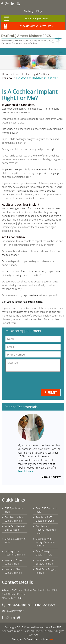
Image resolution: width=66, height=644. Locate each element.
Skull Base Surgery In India (46, 571)
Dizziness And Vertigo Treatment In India (46, 542)
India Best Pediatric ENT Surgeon (15, 528)
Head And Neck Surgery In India (13, 571)
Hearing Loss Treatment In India (15, 553)
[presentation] (24, 380)
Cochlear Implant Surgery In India (14, 519)
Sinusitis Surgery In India (15, 540)
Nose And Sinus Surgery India (13, 562)
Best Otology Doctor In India (44, 553)
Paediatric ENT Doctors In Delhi (45, 519)
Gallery (29, 11)
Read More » (25, 471)
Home (6, 74)
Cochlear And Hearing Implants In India (46, 530)
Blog (39, 11)
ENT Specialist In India (14, 510)
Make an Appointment (37, 19)
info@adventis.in (16, 611)
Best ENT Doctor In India (46, 510)
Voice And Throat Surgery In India (45, 562)
